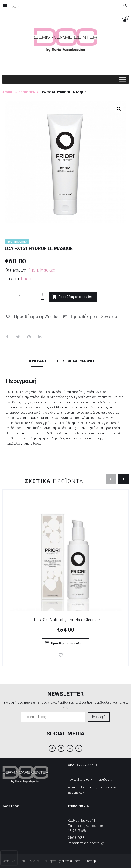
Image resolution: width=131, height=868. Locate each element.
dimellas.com (71, 861)
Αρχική (8, 92)
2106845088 (76, 838)
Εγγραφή (99, 717)
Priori (33, 270)
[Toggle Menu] (123, 79)
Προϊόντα (27, 92)
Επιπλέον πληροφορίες (75, 361)
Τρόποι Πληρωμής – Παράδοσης (90, 779)
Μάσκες (48, 270)
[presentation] (9, 858)
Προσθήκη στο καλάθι (76, 297)
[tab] (37, 362)
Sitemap (90, 861)
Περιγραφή (37, 361)
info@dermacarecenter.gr (86, 843)
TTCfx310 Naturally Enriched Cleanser (65, 620)
